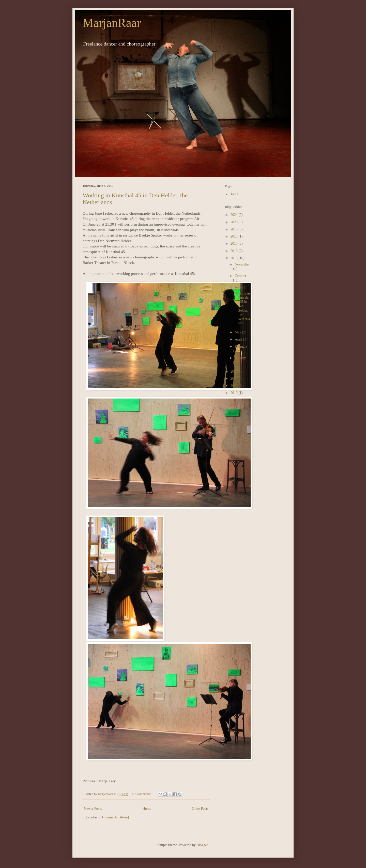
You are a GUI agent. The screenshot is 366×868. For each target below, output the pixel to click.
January (240, 358)
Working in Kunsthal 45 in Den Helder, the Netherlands (242, 308)
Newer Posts (93, 809)
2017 (235, 244)
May (238, 332)
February (241, 347)
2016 (235, 251)
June (238, 287)
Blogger (202, 845)
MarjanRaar (112, 23)
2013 (235, 379)
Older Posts (200, 809)
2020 (235, 222)
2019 (235, 229)
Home (147, 809)
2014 (235, 371)
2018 (235, 236)
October (240, 276)
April (239, 339)
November (242, 264)
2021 (235, 215)
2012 (235, 386)
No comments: (142, 794)
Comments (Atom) (116, 817)
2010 (235, 393)
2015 (235, 258)
